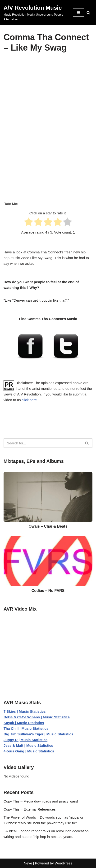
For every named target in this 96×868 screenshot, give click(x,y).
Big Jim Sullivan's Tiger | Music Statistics (38, 734)
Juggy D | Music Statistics (25, 740)
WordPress (64, 863)
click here (29, 400)
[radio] (29, 223)
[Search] (88, 13)
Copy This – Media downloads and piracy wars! (41, 801)
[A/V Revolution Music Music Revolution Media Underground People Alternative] (35, 13)
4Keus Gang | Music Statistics (29, 751)
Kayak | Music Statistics (24, 723)
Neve (28, 863)
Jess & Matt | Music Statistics (28, 745)
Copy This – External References (30, 809)
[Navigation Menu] (79, 13)
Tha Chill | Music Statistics (26, 728)
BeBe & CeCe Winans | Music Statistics (37, 717)
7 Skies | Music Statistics (25, 711)
